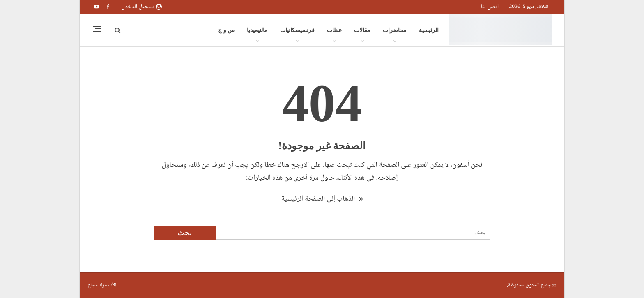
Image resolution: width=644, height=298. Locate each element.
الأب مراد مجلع (102, 285)
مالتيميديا (257, 30)
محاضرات (395, 30)
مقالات (362, 30)
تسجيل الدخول (141, 7)
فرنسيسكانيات (297, 30)
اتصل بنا (490, 7)
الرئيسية (429, 30)
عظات (334, 30)
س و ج (226, 30)
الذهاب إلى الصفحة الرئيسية (322, 199)
